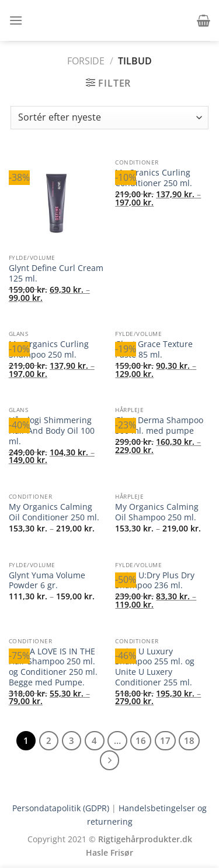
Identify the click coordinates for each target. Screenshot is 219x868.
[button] (16, 20)
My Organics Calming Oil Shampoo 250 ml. (157, 512)
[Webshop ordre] (109, 118)
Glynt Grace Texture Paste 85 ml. (154, 349)
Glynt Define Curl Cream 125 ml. (56, 273)
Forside (86, 61)
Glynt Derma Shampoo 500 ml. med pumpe (159, 425)
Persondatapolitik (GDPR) (61, 808)
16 (141, 740)
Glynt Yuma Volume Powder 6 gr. (47, 580)
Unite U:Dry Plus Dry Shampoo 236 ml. (155, 580)
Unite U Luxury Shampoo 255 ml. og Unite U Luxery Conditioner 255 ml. (155, 667)
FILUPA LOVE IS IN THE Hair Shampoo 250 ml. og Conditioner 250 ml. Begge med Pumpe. (53, 667)
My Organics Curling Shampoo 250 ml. (49, 349)
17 (165, 740)
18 (189, 740)
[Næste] (110, 760)
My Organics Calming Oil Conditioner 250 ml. (54, 512)
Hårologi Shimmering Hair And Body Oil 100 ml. (52, 430)
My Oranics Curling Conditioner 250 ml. (154, 178)
